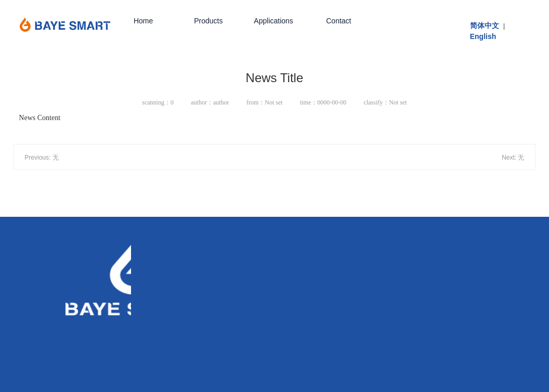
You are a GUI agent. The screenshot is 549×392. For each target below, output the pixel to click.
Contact (338, 21)
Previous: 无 (41, 158)
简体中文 (485, 25)
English (483, 36)
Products (208, 21)
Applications (273, 21)
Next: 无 (513, 158)
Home (143, 21)
